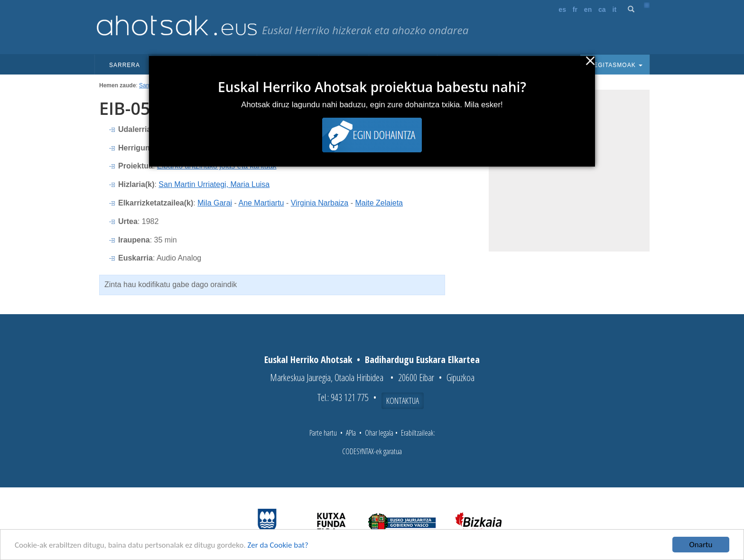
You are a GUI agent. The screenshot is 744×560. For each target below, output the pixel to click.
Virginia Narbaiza (320, 203)
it (615, 9)
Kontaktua (403, 401)
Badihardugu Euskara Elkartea (422, 359)
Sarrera (125, 65)
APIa (351, 433)
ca (602, 9)
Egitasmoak (615, 65)
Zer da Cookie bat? (278, 546)
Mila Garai (215, 203)
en (588, 9)
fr (575, 9)
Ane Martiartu (261, 203)
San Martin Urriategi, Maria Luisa (214, 184)
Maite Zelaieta (379, 203)
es (562, 9)
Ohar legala (379, 433)
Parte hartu (323, 433)
